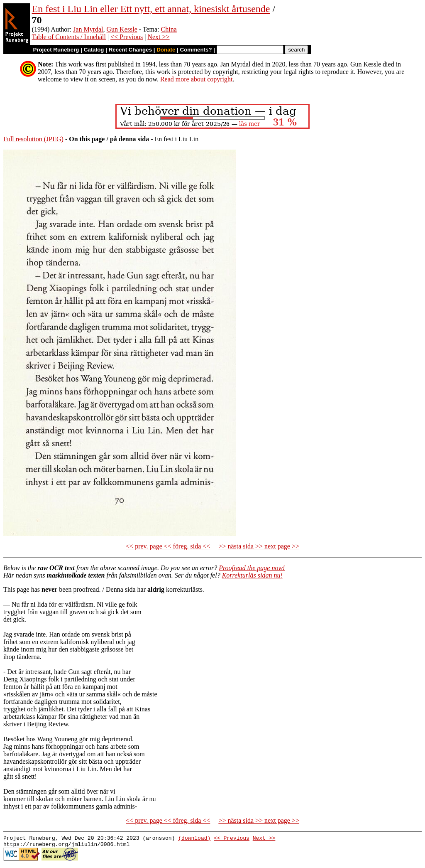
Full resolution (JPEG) (33, 139)
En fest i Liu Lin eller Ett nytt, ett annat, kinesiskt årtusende (151, 9)
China (169, 29)
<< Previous (127, 37)
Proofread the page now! (252, 568)
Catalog (94, 50)
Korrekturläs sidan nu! (252, 575)
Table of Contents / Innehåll (69, 37)
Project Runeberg (56, 50)
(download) (194, 839)
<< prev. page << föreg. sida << (168, 546)
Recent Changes (130, 50)
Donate (166, 50)
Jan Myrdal (88, 29)
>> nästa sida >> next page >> (259, 546)
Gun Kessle (122, 29)
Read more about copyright (197, 79)
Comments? (196, 50)
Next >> (158, 37)
